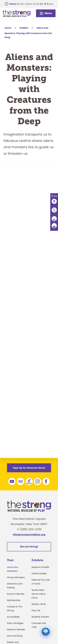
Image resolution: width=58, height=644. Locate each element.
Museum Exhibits (40, 567)
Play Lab (36, 610)
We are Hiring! (29, 547)
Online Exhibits (39, 573)
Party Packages (15, 623)
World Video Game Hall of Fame (39, 594)
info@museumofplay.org (29, 535)
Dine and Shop (15, 636)
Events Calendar (16, 594)
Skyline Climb (39, 604)
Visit (10, 560)
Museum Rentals (16, 629)
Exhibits (37, 560)
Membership (14, 600)
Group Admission (16, 577)
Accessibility (13, 617)
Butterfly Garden (40, 617)
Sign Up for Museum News (29, 468)
